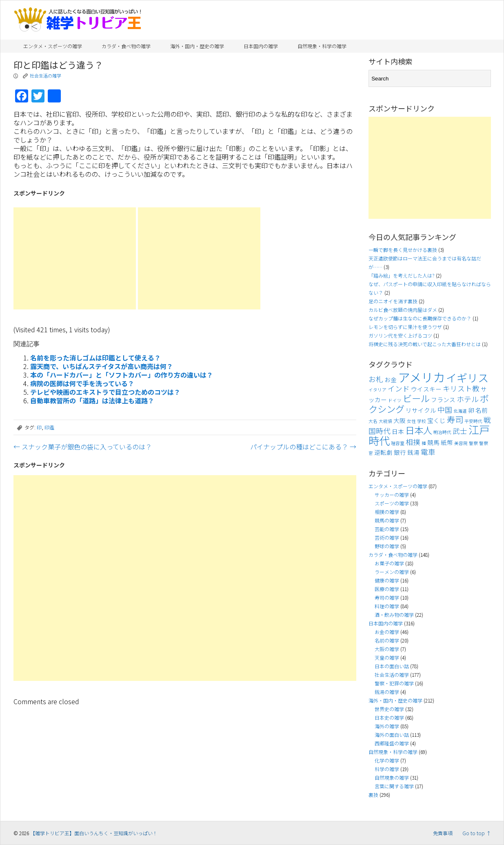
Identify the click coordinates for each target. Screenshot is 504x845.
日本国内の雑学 (261, 46)
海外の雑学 (387, 726)
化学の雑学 (387, 760)
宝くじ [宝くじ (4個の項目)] (436, 420)
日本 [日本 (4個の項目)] (398, 431)
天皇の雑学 (387, 657)
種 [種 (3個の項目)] (424, 443)
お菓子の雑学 (389, 563)
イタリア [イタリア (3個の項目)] (377, 390)
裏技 (373, 795)
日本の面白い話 (392, 666)
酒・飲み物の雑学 (394, 615)
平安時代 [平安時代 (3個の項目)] (473, 421)
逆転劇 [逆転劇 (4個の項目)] (383, 452)
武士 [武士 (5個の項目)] (460, 431)
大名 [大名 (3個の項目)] (373, 421)
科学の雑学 (387, 769)
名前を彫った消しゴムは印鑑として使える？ (95, 358)
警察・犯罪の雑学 (394, 683)
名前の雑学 (387, 640)
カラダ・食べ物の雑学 (126, 46)
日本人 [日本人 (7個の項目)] (419, 430)
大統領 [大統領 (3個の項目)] (385, 421)
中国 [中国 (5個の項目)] (445, 410)
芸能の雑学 (387, 529)
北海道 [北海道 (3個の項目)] (460, 411)
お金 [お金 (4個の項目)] (391, 379)
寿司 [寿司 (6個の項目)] (455, 419)
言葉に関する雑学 (394, 786)
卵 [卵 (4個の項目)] (471, 410)
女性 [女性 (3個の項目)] (411, 421)
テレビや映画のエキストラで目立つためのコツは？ (105, 392)
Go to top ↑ (477, 833)
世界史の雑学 (389, 709)
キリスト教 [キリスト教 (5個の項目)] (461, 388)
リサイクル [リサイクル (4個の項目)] (421, 410)
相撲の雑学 (387, 512)
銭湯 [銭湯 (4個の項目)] (413, 452)
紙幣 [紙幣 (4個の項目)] (447, 442)
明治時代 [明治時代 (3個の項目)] (442, 432)
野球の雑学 (387, 546)
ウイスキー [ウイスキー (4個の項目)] (426, 389)
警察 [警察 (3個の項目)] (473, 443)
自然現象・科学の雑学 (322, 46)
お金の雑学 (387, 632)
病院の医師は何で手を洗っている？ (82, 383)
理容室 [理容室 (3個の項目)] (398, 443)
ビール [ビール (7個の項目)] (416, 398)
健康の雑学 (387, 580)
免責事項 (443, 833)
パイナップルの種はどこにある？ (303, 447)
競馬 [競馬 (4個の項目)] (433, 442)
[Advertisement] (75, 258)
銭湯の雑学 (387, 692)
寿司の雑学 (387, 597)
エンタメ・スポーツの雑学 (53, 46)
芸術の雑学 (387, 537)
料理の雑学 (387, 606)
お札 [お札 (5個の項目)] (376, 379)
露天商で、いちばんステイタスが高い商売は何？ (102, 366)
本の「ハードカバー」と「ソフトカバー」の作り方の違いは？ (122, 375)
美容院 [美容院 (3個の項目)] (461, 443)
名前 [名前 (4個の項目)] (482, 410)
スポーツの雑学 (392, 503)
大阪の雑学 (387, 649)
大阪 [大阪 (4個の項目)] (400, 420)
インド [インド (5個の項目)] (399, 388)
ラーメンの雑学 (392, 572)
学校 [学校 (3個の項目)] (422, 421)
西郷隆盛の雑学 (392, 743)
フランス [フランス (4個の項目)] (443, 399)
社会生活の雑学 (46, 76)
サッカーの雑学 (392, 495)
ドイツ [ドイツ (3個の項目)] (395, 400)
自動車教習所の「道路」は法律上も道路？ (92, 400)
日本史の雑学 (389, 717)
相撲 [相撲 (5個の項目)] (413, 442)
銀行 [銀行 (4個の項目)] (400, 452)
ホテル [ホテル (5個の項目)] (468, 399)
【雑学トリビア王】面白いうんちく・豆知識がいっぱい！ (94, 833)
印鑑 (49, 427)
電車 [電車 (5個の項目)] (428, 452)
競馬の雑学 (387, 520)
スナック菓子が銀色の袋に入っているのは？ (83, 447)
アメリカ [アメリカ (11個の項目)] (421, 377)
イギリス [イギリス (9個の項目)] (467, 378)
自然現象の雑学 (392, 777)
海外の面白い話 (392, 735)
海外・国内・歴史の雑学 (197, 46)
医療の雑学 (387, 589)
